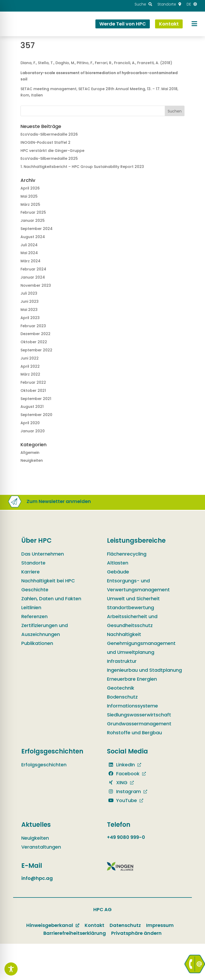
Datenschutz (125, 925)
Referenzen (34, 616)
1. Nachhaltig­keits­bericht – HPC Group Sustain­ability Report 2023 (82, 167)
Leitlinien (31, 607)
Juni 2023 (30, 301)
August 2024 (33, 237)
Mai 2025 (29, 196)
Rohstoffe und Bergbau (134, 733)
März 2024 (30, 261)
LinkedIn (121, 765)
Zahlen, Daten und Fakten (51, 599)
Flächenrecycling (127, 554)
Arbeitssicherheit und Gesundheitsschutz (132, 621)
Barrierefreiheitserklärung (75, 933)
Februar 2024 (33, 269)
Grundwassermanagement (139, 724)
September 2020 (36, 415)
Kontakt (94, 925)
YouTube (122, 800)
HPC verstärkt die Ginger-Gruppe (52, 151)
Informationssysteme (132, 706)
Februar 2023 (33, 326)
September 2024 (37, 229)
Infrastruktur (122, 661)
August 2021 (32, 407)
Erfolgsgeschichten (44, 765)
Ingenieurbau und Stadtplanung (144, 670)
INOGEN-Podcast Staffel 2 (45, 142)
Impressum (160, 925)
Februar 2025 (33, 212)
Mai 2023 (29, 310)
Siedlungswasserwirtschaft (139, 715)
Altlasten (118, 563)
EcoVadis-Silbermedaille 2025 (49, 158)
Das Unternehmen (43, 554)
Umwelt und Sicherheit (133, 599)
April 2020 (30, 423)
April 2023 (30, 318)
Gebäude (118, 572)
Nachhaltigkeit (124, 634)
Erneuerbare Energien (132, 679)
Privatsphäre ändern (136, 933)
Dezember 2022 (35, 334)
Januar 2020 (33, 431)
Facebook (123, 774)
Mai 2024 (29, 253)
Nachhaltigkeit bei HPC (48, 581)
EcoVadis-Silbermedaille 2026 (49, 134)
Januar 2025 (33, 220)
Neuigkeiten (32, 460)
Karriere (30, 572)
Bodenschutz (122, 697)
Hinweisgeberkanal (50, 925)
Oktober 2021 (33, 391)
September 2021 (36, 399)
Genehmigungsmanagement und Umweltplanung (141, 648)
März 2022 (30, 374)
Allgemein (30, 453)
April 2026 (30, 188)
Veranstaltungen (41, 847)
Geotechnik (121, 688)
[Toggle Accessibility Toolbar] (11, 969)
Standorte (33, 563)
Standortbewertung (130, 607)
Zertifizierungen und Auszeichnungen (45, 630)
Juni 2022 (30, 358)
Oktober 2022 (34, 342)
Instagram (124, 791)
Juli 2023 (29, 293)
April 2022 (30, 366)
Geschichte (35, 590)
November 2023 (36, 285)
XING (117, 783)
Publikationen (37, 643)
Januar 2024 (33, 277)
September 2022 (36, 350)
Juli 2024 (29, 245)
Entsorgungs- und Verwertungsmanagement (138, 585)
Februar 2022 (33, 382)
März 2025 (30, 204)
